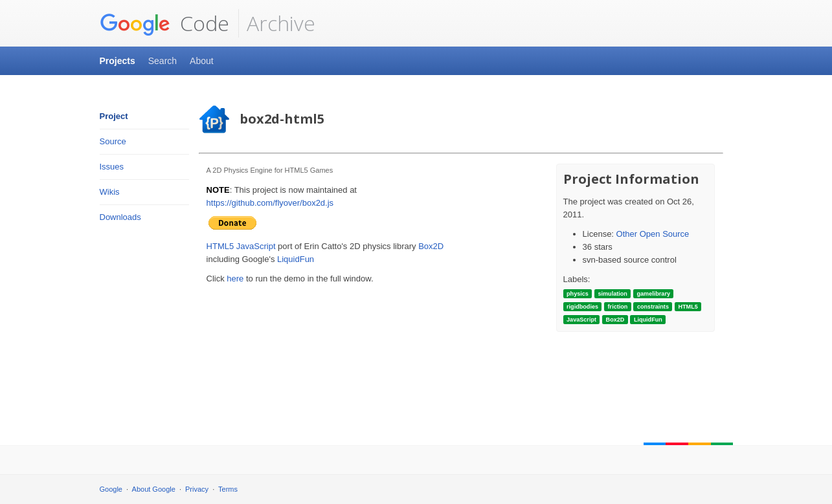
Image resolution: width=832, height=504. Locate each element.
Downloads (120, 217)
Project (114, 116)
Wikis (110, 192)
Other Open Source (653, 234)
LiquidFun (296, 259)
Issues (112, 167)
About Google (154, 489)
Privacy (197, 489)
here (235, 279)
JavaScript (256, 246)
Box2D (431, 246)
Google (111, 489)
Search (163, 61)
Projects (118, 61)
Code (164, 23)
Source (113, 141)
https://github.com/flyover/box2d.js (270, 203)
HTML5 (220, 246)
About (202, 61)
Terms (228, 489)
